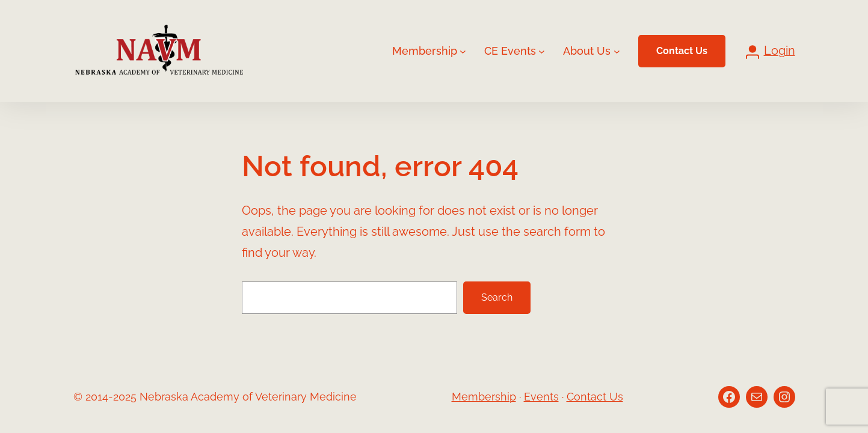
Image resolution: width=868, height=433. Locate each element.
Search (497, 297)
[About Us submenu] (617, 51)
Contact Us (682, 51)
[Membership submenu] (463, 51)
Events (541, 397)
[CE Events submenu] (542, 51)
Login (780, 51)
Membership (484, 397)
